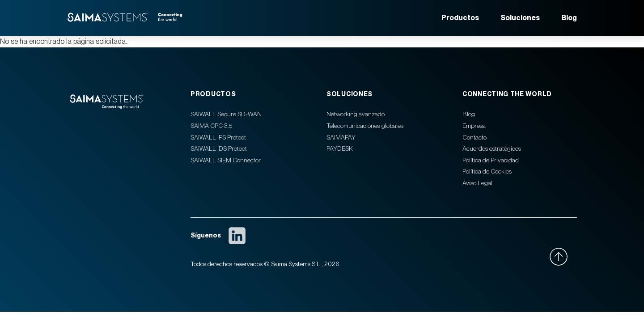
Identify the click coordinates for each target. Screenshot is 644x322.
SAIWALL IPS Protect (218, 137)
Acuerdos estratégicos (492, 148)
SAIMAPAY (341, 137)
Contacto (475, 137)
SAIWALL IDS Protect (219, 148)
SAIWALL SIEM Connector (226, 160)
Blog (569, 18)
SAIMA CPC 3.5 (212, 126)
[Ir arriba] (563, 257)
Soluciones (520, 18)
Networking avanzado (356, 114)
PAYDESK (340, 148)
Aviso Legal (477, 183)
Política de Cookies (487, 171)
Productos (460, 18)
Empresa (474, 126)
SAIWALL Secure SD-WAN (226, 114)
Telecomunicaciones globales (365, 126)
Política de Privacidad (491, 160)
